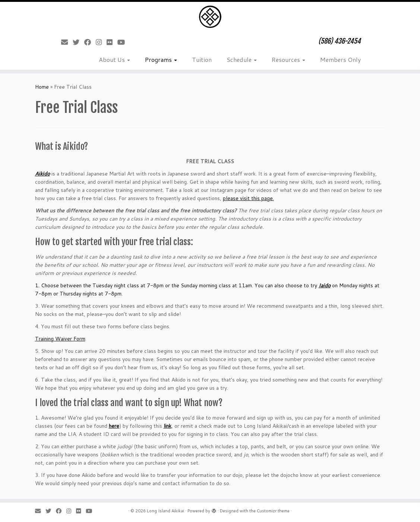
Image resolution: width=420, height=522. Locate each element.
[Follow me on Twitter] (78, 42)
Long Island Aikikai (165, 511)
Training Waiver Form (60, 339)
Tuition (202, 59)
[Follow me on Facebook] (90, 42)
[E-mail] (67, 42)
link (168, 426)
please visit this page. (248, 198)
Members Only (340, 59)
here (114, 426)
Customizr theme (273, 511)
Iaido (325, 285)
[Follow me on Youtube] (124, 42)
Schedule (242, 59)
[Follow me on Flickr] (112, 42)
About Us (114, 59)
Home (42, 87)
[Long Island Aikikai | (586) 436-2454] (210, 17)
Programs (161, 59)
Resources (288, 59)
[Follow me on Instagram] (101, 42)
